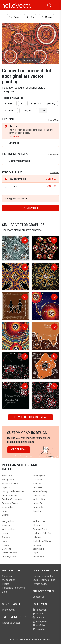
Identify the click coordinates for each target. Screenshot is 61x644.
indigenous (35, 103)
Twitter (38, 614)
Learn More (54, 120)
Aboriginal (9, 103)
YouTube (39, 625)
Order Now (19, 450)
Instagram (40, 621)
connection (10, 111)
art (22, 103)
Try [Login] (30, 17)
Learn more (14, 136)
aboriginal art (28, 111)
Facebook (39, 610)
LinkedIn (39, 629)
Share (46, 17)
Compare (55, 173)
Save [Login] (14, 17)
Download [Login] (31, 208)
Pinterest (39, 618)
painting (51, 103)
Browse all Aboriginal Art (30, 417)
